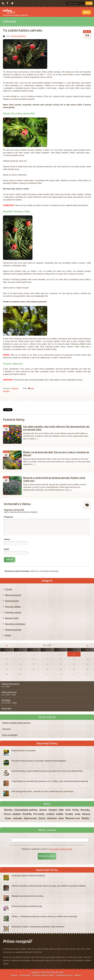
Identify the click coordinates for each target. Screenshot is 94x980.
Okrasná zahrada (13, 595)
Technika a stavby (13, 612)
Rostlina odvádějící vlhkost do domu (16, 723)
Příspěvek (8, 517)
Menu (87, 12)
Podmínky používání (64, 975)
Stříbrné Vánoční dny (9, 692)
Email (6, 549)
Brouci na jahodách (10, 735)
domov (43, 810)
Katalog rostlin (12, 618)
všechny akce (6, 708)
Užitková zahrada (13, 630)
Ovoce (7, 814)
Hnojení (53, 810)
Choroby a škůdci (13, 607)
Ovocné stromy (12, 601)
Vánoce (86, 814)
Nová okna (6, 729)
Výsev (8, 818)
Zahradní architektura (15, 624)
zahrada (18, 818)
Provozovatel (25, 975)
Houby (8, 635)
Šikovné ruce (73, 818)
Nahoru (78, 975)
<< (7, 645)
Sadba (60, 814)
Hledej (89, 3)
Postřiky (27, 814)
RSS (3, 3)
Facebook (8, 3)
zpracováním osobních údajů (61, 849)
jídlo (61, 810)
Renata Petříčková (18, 36)
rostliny (50, 814)
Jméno (7, 539)
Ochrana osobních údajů (43, 975)
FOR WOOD (6, 700)
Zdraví (42, 818)
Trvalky (69, 814)
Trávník (8, 589)
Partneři (14, 975)
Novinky (85, 810)
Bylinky (8, 810)
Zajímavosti (30, 818)
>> (87, 645)
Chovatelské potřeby (26, 810)
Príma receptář (9, 11)
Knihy (76, 810)
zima (61, 818)
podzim (17, 814)
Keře (32, 388)
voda (77, 814)
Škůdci (85, 818)
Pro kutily (39, 814)
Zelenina (52, 818)
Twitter (12, 3)
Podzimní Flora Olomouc (10, 684)
